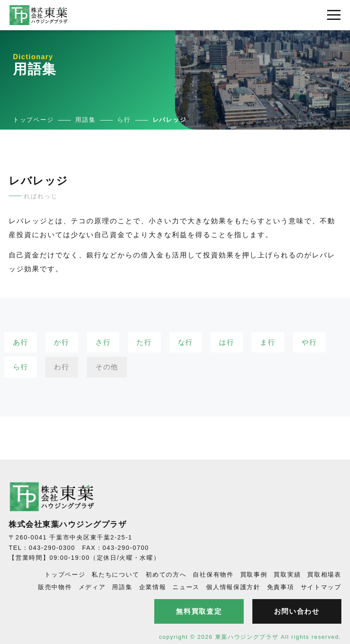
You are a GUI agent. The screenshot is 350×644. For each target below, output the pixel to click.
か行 (62, 342)
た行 (144, 342)
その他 (107, 367)
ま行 (268, 342)
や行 (309, 342)
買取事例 (254, 574)
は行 (227, 342)
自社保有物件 (213, 574)
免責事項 (281, 587)
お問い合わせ (297, 611)
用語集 (122, 587)
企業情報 (153, 587)
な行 (186, 342)
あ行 (21, 342)
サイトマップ (321, 587)
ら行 (21, 367)
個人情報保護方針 (233, 587)
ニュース (186, 587)
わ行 (62, 367)
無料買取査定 (199, 611)
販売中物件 (55, 587)
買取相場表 (324, 574)
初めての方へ (166, 574)
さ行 (103, 342)
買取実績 (287, 574)
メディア (92, 587)
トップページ (65, 574)
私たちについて (115, 574)
